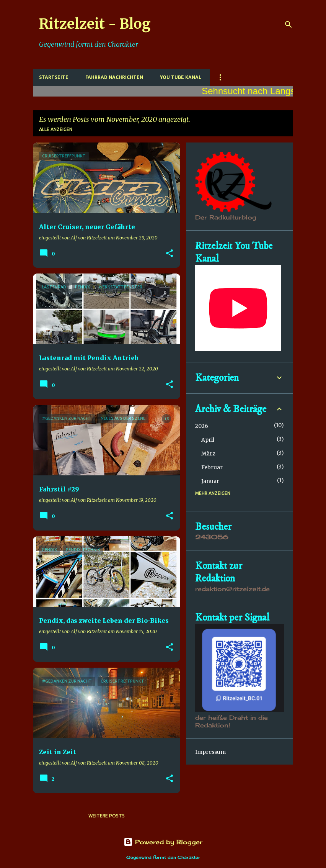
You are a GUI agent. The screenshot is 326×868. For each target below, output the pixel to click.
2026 (202, 426)
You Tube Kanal (181, 77)
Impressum (210, 752)
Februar (212, 467)
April (208, 440)
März (208, 454)
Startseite (54, 77)
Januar (210, 481)
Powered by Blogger (163, 842)
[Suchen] (289, 25)
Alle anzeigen (56, 129)
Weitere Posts (107, 816)
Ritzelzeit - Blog (95, 24)
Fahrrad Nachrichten (114, 77)
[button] (170, 254)
